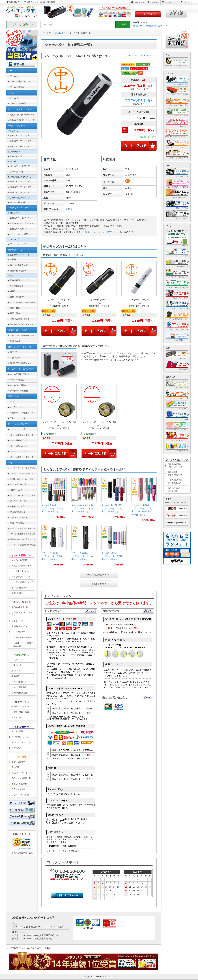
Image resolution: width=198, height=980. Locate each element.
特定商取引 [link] (16, 676)
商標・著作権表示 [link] (19, 682)
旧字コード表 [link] (17, 621)
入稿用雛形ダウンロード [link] (22, 637)
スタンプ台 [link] (15, 358)
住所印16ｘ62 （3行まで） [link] (22, 136)
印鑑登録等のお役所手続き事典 (175, 474)
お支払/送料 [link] (17, 665)
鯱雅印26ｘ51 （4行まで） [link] (22, 192)
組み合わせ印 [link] (16, 156)
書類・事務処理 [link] (17, 297)
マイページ (154, 2)
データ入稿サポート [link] (20, 632)
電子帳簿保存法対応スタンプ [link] (23, 539)
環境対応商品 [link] (17, 593)
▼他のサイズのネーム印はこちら (143, 56)
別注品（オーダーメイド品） (99, 232)
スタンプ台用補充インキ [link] (21, 363)
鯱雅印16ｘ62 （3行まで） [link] (22, 181)
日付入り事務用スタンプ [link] (21, 229)
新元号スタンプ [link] (17, 286)
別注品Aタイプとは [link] (20, 607)
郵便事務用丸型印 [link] (18, 271)
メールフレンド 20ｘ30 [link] (20, 172)
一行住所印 (151, 26)
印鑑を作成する (99, 584)
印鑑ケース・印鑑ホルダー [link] (22, 413)
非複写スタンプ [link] (17, 506)
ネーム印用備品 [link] (17, 87)
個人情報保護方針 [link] (19, 693)
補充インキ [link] (15, 352)
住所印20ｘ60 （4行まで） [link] (22, 141)
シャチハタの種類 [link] (19, 560)
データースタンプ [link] (18, 244)
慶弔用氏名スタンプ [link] (19, 265)
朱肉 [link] (12, 402)
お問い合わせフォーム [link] (21, 742)
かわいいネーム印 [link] (18, 485)
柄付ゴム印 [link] (15, 341)
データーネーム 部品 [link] (19, 234)
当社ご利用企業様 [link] (19, 784)
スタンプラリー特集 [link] (19, 517)
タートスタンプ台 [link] (18, 429)
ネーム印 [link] (14, 76)
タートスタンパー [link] (18, 451)
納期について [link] (17, 671)
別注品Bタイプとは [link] (20, 626)
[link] (54, 499)
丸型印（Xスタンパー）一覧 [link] (22, 120)
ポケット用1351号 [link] (18, 202)
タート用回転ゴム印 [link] (19, 440)
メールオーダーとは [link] (20, 571)
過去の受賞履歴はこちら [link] (22, 853)
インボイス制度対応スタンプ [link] (23, 534)
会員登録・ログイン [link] (20, 706)
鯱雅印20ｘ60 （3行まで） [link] (22, 187)
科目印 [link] (13, 291)
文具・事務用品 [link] (17, 523)
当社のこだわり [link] (18, 762)
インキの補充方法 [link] (19, 588)
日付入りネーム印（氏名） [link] (22, 218)
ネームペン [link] (15, 98)
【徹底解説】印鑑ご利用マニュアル (175, 482)
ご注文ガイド (139, 2)
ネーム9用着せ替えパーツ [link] (21, 81)
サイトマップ (170, 2)
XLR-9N (69, 209)
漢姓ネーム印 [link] (16, 490)
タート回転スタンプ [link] (19, 446)
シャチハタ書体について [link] (22, 582)
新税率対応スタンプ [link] (19, 280)
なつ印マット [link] (16, 407)
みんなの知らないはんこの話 (175, 489)
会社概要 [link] (15, 767)
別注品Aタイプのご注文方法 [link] (22, 614)
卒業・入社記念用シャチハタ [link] (23, 528)
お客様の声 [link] (16, 748)
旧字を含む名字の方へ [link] (21, 577)
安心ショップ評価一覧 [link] (21, 778)
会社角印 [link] (14, 259)
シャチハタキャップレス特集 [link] (23, 468)
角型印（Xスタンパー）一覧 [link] (22, 115)
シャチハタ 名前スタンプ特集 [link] (23, 545)
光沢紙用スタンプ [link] (18, 512)
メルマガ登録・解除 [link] (20, 712)
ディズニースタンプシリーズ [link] (23, 495)
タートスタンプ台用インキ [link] (22, 435)
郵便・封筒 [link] (15, 308)
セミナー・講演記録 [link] (20, 795)
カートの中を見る (148, 14)
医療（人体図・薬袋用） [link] (21, 319)
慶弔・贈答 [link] (15, 313)
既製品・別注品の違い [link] (21, 566)
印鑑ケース (139, 26)
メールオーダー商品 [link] (19, 501)
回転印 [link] (23, 335)
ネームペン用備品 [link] (18, 103)
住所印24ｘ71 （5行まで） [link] (22, 146)
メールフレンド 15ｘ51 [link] (20, 166)
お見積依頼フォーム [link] (20, 737)
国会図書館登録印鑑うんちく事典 (175, 466)
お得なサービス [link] (18, 717)
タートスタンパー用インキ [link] (22, 457)
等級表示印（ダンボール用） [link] (23, 324)
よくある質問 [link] (17, 731)
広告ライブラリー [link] (19, 789)
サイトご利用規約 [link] (19, 687)
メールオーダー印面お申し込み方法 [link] (22, 644)
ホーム (186, 2)
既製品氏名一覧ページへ (99, 575)
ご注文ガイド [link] (17, 660)
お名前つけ (164, 26)
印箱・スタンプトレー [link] (20, 418)
